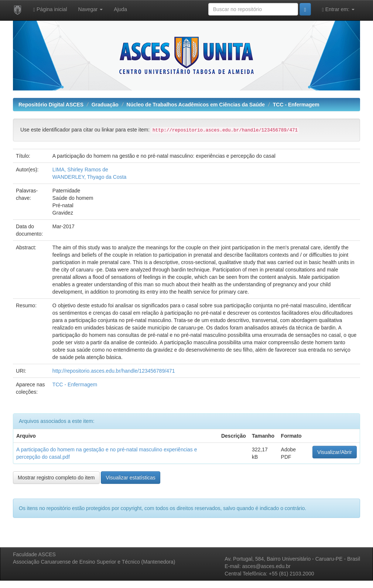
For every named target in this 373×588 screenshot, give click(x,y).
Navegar (91, 9)
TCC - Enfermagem (296, 105)
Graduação (105, 105)
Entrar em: (338, 9)
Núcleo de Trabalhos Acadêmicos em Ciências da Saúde (196, 105)
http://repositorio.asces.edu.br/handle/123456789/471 (114, 371)
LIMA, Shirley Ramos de (80, 170)
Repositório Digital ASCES (51, 105)
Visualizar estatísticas (130, 478)
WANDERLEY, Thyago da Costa (90, 177)
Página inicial (50, 9)
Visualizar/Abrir (335, 452)
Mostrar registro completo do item (56, 478)
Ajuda (120, 9)
